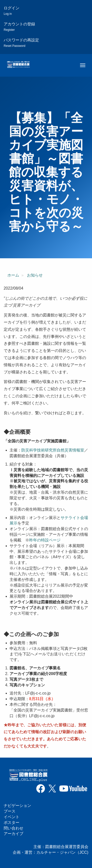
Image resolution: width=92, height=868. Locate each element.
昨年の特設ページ (45, 540)
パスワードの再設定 (21, 43)
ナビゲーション (17, 806)
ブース (10, 811)
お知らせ (35, 275)
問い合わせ (13, 828)
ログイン (12, 11)
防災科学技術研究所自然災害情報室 (53, 450)
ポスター (12, 823)
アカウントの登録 (19, 27)
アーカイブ (13, 834)
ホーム (13, 275)
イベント (12, 817)
